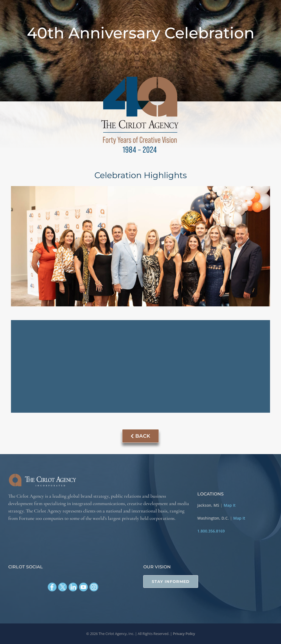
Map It (230, 505)
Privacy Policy (184, 634)
